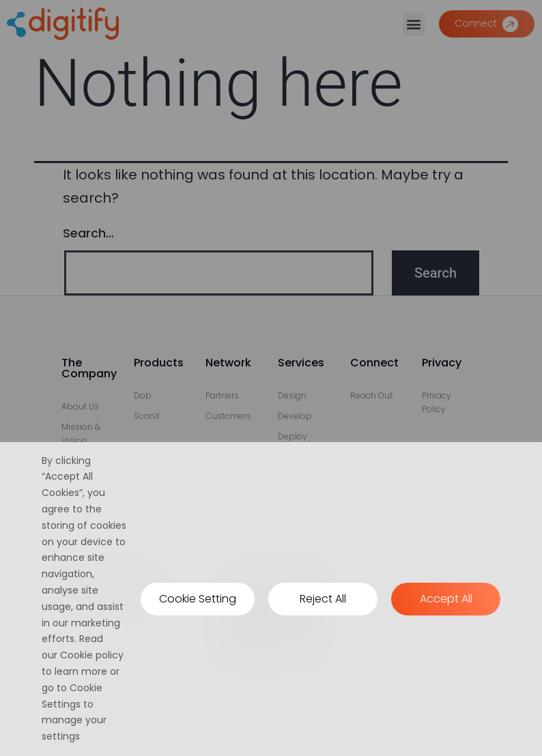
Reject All (323, 599)
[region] (271, 599)
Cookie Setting (198, 599)
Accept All (446, 599)
